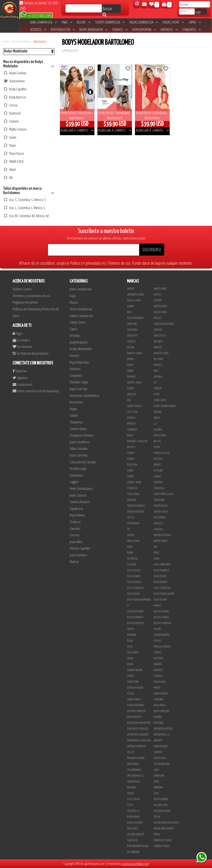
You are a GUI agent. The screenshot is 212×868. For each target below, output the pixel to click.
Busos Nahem (161, 799)
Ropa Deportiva (144, 30)
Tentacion (159, 500)
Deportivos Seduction (139, 741)
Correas (75, 535)
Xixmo (130, 553)
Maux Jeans (160, 436)
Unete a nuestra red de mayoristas (36, 391)
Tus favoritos (22, 347)
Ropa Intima (77, 515)
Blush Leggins (135, 823)
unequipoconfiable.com (136, 864)
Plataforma (133, 817)
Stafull (158, 653)
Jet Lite (131, 752)
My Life (157, 441)
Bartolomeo (40, 41)
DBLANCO (158, 342)
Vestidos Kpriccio (136, 711)
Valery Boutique (162, 535)
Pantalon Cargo (79, 382)
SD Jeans (158, 471)
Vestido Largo (78, 468)
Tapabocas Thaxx (163, 840)
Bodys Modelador (93, 30)
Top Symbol (160, 518)
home (7, 41)
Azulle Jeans (134, 301)
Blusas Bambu (161, 612)
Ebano (130, 371)
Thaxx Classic (161, 512)
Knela (157, 418)
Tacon (157, 817)
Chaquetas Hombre (82, 435)
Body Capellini (15, 89)
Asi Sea (157, 295)
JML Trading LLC (135, 776)
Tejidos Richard (135, 705)
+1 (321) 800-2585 (36, 16)
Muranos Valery (136, 758)
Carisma (158, 330)
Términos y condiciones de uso (31, 296)
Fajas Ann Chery (162, 565)
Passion (158, 459)
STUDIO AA (132, 488)
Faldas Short (173, 22)
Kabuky (158, 412)
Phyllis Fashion (15, 129)
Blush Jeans (160, 312)
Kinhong (158, 788)
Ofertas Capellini (80, 548)
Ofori (157, 447)
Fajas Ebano (133, 576)
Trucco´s (159, 524)
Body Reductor (63, 30)
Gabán (74, 415)
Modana (131, 788)
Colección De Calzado (83, 462)
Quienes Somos (22, 289)
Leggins (74, 482)
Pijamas (74, 561)
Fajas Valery (160, 600)
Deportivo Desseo (163, 729)
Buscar (107, 9)
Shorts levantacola (110, 22)
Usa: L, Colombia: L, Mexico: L (25, 208)
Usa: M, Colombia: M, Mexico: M (26, 216)
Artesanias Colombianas (85, 395)
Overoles (75, 528)
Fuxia (130, 641)
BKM (129, 312)
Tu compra (21, 340)
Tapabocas (76, 508)
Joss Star (132, 412)
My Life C (131, 447)
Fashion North (161, 635)
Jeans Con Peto (79, 455)
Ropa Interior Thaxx (138, 846)
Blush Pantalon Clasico (166, 823)
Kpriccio (131, 424)
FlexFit (131, 389)
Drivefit (158, 741)
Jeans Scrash (134, 406)
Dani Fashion (160, 694)
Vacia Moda (159, 705)
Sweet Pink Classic (164, 494)
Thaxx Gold (160, 758)
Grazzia (131, 394)
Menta (157, 688)
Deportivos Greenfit (138, 735)
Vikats (10, 169)
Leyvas (130, 676)
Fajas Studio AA (135, 588)
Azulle (131, 694)
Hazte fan (20, 371)
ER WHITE (131, 377)
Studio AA (159, 488)
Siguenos (20, 378)
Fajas (67, 22)
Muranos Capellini (137, 441)
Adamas (158, 664)
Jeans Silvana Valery (165, 406)
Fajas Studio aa (162, 588)
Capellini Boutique (164, 324)
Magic (130, 436)
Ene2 (156, 371)
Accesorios (76, 402)
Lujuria (158, 430)
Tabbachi (131, 500)
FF (128, 606)
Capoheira (132, 330)
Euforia (158, 377)
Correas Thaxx (161, 846)
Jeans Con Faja (78, 389)
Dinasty (158, 348)
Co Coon (131, 565)
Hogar (73, 409)
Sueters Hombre (80, 502)
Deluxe (131, 348)
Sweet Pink (133, 682)
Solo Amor (133, 653)
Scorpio (158, 752)
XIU (8, 177)
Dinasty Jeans (134, 353)
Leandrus (132, 430)
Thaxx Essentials (136, 506)
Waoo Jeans (133, 541)
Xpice (156, 553)
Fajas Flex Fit (134, 582)
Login (198, 12)
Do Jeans (158, 359)
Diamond (12, 113)
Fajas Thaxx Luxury (164, 594)
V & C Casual (133, 799)
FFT (155, 383)
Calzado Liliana (162, 811)
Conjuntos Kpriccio (138, 729)
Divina (130, 359)
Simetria (158, 482)
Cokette (131, 342)
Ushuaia (158, 529)
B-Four (157, 301)
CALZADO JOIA (161, 805)
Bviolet (158, 318)
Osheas (131, 453)
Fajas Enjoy (160, 576)
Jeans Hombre (78, 555)
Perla (157, 835)
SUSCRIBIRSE (152, 250)
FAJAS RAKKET (160, 582)
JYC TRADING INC (162, 764)
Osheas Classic (162, 453)
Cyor (156, 782)
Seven (10, 137)
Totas (130, 805)
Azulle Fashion (15, 73)
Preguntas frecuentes (25, 302)
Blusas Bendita (135, 617)
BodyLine (158, 723)
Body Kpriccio (15, 97)
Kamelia (131, 418)
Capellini (132, 324)
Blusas (84, 22)
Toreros (120, 30)
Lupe (156, 793)
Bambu (131, 306)
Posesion (132, 465)
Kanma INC (159, 776)
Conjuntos (191, 30)
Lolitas (158, 641)
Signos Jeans (134, 482)
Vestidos (38, 30)
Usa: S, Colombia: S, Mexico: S (25, 200)
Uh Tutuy (158, 658)
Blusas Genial (161, 617)
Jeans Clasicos (78, 495)
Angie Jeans (160, 289)
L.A (155, 424)
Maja (130, 647)
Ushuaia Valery (135, 688)
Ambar (130, 289)
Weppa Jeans (160, 541)
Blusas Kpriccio (136, 623)
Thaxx (10, 145)
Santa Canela (134, 700)
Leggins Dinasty (136, 835)
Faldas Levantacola (144, 22)
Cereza (11, 105)
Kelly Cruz (132, 829)
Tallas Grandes (79, 448)
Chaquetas (76, 422)
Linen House (133, 782)
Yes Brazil (132, 559)
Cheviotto (132, 336)
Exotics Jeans (134, 383)
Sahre (130, 471)
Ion (129, 400)
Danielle (158, 670)
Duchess (158, 365)
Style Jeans (133, 494)
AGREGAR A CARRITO (77, 130)
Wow (130, 547)
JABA (156, 770)
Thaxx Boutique (135, 512)
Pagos (18, 333)
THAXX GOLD (14, 161)
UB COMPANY (133, 852)
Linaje (130, 793)
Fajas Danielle (161, 570)
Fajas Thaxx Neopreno (139, 600)
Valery (130, 535)
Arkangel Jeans (136, 295)
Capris (195, 22)
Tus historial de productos (31, 353)
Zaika (157, 559)
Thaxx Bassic (14, 153)
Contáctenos (22, 384)
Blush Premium (135, 318)
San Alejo (132, 840)
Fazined (11, 121)
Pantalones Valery (164, 829)
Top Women (133, 524)
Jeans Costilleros (80, 442)
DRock (130, 365)
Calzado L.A (133, 811)
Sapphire (158, 700)
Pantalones (76, 475)
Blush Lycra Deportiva (139, 723)
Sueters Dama (78, 429)
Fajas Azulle (134, 570)
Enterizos (169, 30)
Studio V (158, 676)
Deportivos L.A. (162, 735)
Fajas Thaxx (133, 594)
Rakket (157, 465)
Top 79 (130, 518)
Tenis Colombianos (81, 488)
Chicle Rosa (160, 336)
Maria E (158, 606)
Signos (158, 477)
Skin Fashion (160, 747)
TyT (129, 529)
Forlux (158, 389)
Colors (158, 629)
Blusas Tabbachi (162, 623)
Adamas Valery (135, 670)
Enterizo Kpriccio (136, 747)
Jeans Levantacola (44, 22)
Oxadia (131, 459)
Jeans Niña (76, 542)
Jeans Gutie (160, 400)
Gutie (157, 394)
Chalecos (75, 522)
